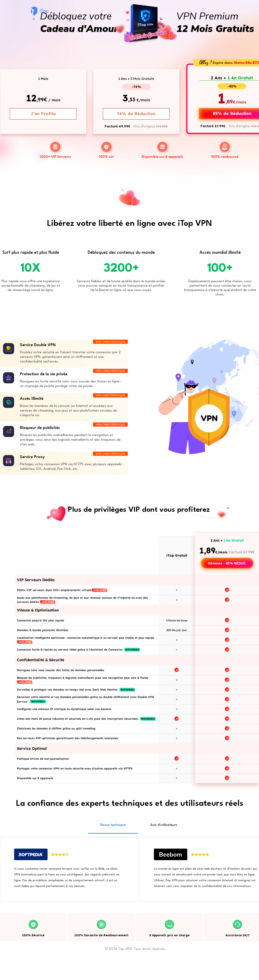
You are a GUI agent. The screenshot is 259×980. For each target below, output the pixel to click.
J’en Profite (43, 114)
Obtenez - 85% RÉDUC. (227, 563)
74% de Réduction (136, 114)
